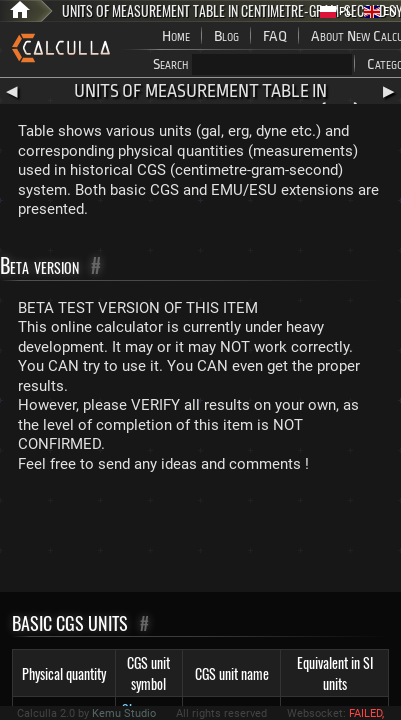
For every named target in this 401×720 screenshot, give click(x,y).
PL (336, 11)
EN (380, 11)
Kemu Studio (124, 713)
